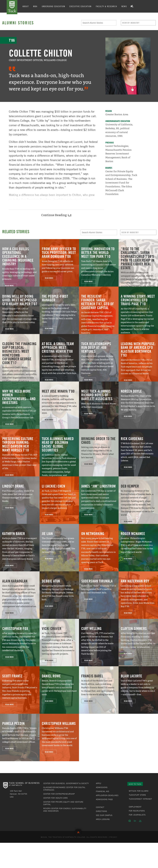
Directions (101, 811)
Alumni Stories (18, 23)
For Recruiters (137, 811)
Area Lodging (103, 819)
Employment (135, 807)
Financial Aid (102, 791)
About (26, 6)
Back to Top (79, 832)
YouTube (140, 821)
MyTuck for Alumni (139, 791)
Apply (99, 783)
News (124, 6)
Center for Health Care (56, 798)
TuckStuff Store (137, 795)
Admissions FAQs (104, 799)
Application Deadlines (107, 795)
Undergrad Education (53, 6)
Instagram (130, 821)
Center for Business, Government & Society (66, 783)
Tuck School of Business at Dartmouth (12, 7)
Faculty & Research (106, 6)
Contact (100, 807)
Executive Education (80, 6)
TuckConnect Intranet (140, 799)
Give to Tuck (135, 784)
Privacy (113, 837)
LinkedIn (135, 821)
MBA (35, 6)
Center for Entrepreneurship (59, 794)
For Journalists (137, 815)
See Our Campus (104, 815)
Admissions (102, 787)
